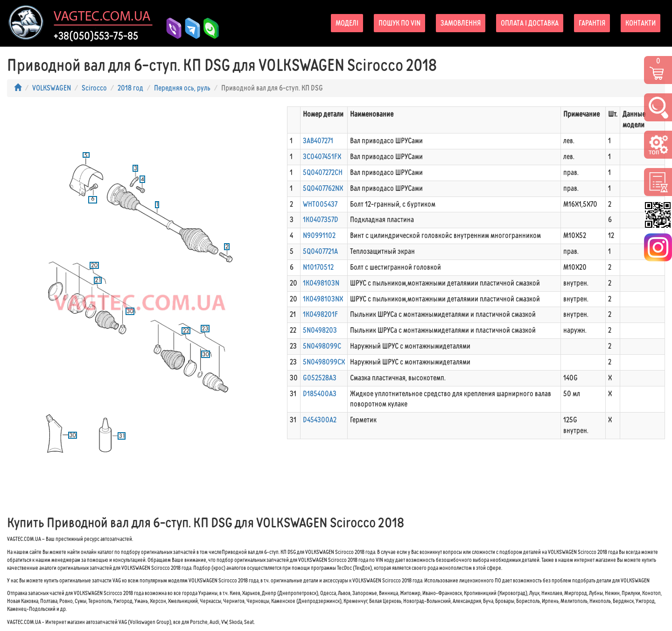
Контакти (640, 23)
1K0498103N (321, 283)
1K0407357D (321, 220)
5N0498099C (322, 346)
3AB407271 (318, 141)
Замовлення (461, 23)
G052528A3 (320, 378)
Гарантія (592, 23)
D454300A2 (320, 420)
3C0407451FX (322, 157)
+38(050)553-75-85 (96, 36)
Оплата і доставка (530, 23)
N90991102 (319, 235)
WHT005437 (320, 204)
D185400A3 (320, 394)
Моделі (347, 23)
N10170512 (318, 267)
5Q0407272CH (323, 172)
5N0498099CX (324, 362)
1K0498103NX (323, 299)
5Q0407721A (320, 251)
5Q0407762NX (323, 188)
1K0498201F (320, 314)
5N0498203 (320, 330)
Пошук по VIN (399, 23)
